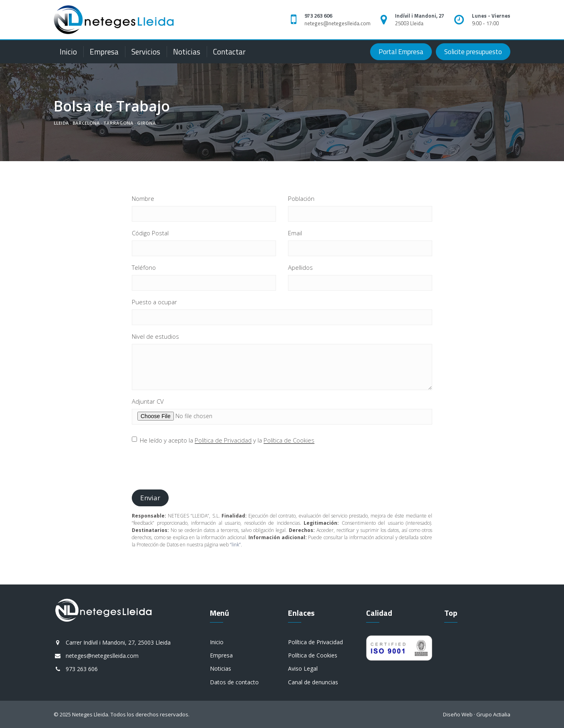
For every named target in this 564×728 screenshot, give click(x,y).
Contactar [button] (229, 52)
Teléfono (144, 267)
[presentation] (193, 468)
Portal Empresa (401, 52)
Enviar (150, 498)
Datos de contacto (234, 682)
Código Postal (150, 233)
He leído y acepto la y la (223, 440)
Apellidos (300, 267)
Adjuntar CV (148, 401)
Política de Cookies (289, 440)
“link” (235, 545)
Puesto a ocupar (154, 302)
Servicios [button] (146, 52)
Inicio (68, 52)
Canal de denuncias (313, 682)
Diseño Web (458, 714)
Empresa (104, 52)
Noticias (187, 52)
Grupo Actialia (493, 714)
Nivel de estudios (155, 336)
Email (295, 233)
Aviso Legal (303, 668)
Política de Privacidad (223, 440)
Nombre (143, 198)
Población (301, 198)
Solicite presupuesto (473, 52)
